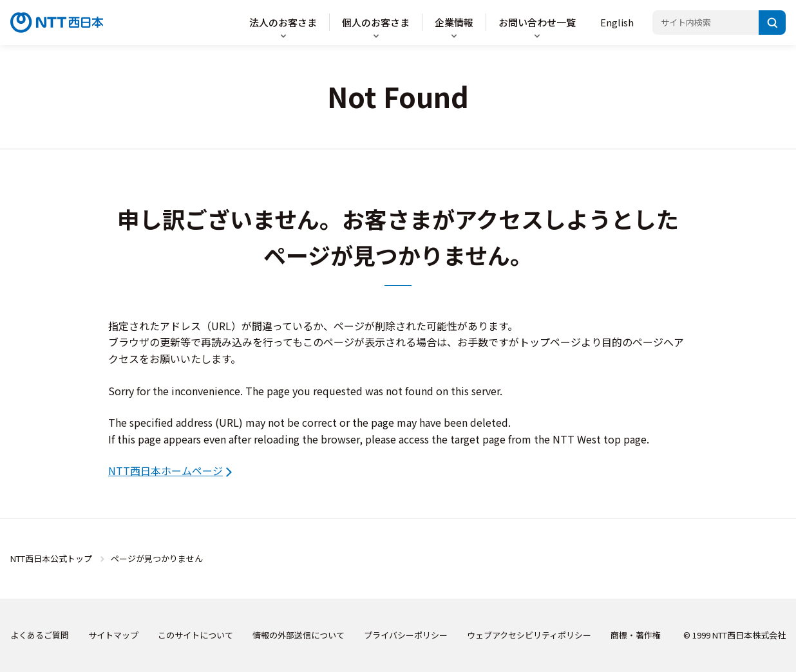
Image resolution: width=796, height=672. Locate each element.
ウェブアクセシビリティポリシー (529, 635)
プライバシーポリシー (406, 635)
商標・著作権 (636, 635)
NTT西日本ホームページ (166, 471)
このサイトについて (195, 635)
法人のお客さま (283, 22)
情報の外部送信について (298, 635)
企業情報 (454, 22)
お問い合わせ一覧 (537, 22)
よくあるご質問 (40, 635)
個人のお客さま (376, 22)
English (617, 22)
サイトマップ (113, 635)
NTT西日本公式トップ (51, 558)
